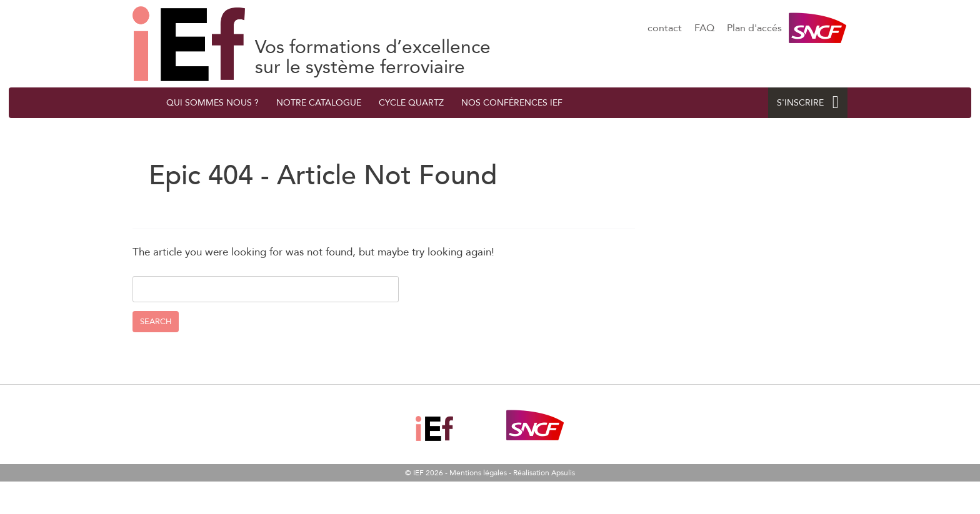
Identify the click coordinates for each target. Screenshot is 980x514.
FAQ (704, 28)
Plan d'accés (754, 28)
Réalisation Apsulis (544, 473)
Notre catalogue (319, 103)
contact (665, 28)
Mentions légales (478, 473)
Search (156, 322)
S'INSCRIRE (808, 103)
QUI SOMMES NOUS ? (212, 103)
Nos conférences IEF (512, 103)
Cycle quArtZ (411, 103)
